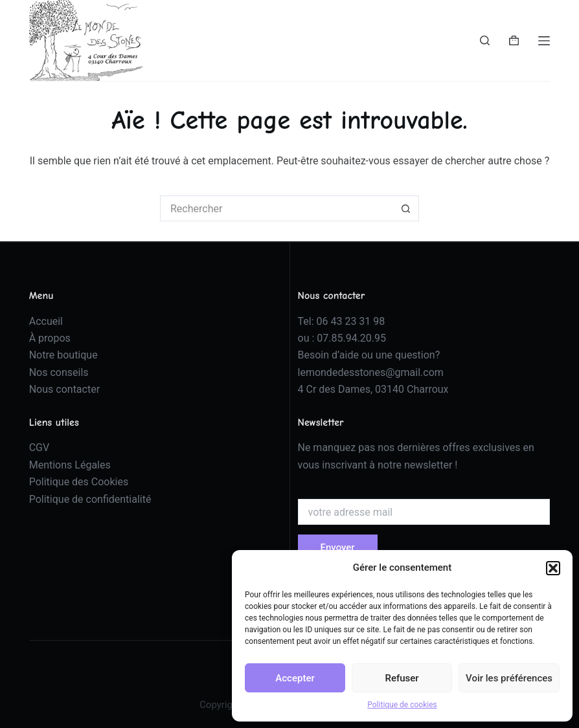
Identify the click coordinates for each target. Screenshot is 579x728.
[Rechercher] (485, 40)
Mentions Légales (70, 465)
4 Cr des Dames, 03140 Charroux (373, 389)
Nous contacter (64, 389)
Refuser (402, 678)
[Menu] (544, 41)
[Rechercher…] (277, 208)
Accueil (46, 321)
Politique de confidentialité (90, 499)
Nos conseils (59, 372)
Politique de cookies (402, 705)
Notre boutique (63, 355)
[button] (553, 568)
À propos (50, 338)
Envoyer (338, 547)
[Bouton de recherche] (406, 208)
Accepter (295, 678)
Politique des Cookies (79, 482)
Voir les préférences (509, 678)
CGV (40, 447)
